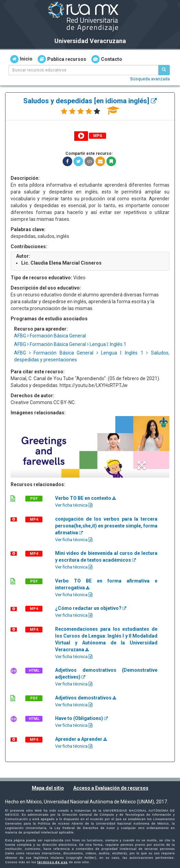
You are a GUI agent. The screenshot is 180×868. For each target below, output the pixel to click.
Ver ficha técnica (74, 505)
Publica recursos (62, 59)
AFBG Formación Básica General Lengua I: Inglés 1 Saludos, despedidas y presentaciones (92, 356)
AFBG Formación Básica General (50, 336)
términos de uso (53, 862)
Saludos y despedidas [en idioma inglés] (90, 101)
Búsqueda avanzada (150, 79)
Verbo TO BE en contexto (85, 498)
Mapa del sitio (48, 788)
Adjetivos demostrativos (86, 698)
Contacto (107, 59)
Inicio (21, 59)
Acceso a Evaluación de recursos (111, 788)
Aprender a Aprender (81, 739)
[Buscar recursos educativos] (164, 70)
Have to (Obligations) (81, 718)
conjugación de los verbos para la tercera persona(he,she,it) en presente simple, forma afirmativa (106, 526)
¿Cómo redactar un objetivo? (91, 608)
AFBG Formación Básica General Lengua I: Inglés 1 (70, 344)
